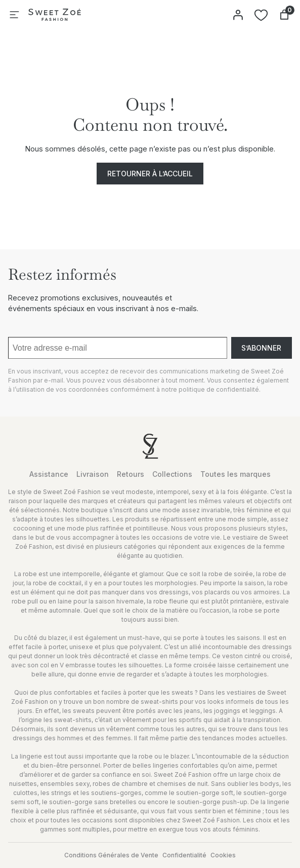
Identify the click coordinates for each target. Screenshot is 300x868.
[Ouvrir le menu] (14, 15)
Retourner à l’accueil (150, 174)
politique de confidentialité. (220, 389)
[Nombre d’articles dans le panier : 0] (284, 15)
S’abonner (261, 348)
